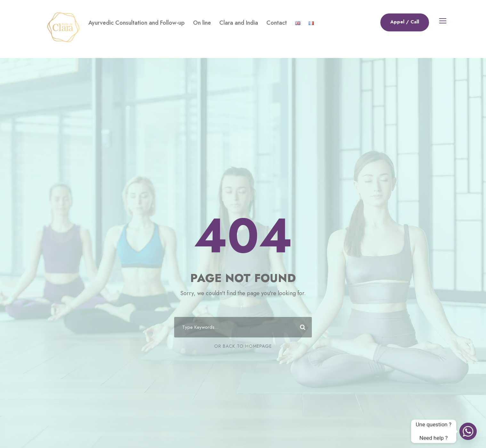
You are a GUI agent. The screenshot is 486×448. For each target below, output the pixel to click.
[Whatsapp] (468, 431)
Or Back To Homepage (243, 346)
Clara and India (239, 23)
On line (202, 23)
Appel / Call (405, 22)
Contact (277, 23)
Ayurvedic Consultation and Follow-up (137, 23)
